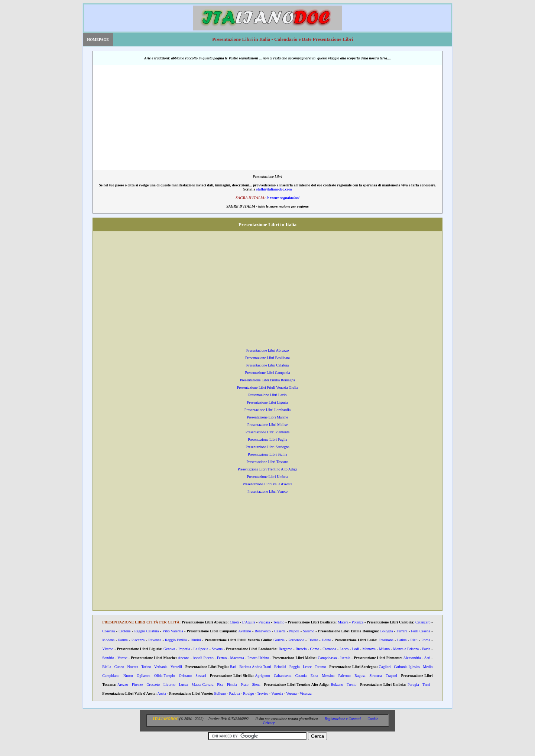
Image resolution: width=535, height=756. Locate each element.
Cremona (329, 649)
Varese (122, 658)
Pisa (220, 685)
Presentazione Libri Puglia (267, 439)
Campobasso (327, 658)
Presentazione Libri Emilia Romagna (267, 380)
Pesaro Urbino (258, 658)
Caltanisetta (283, 676)
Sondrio (108, 658)
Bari (233, 667)
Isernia (345, 658)
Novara (132, 667)
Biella (107, 667)
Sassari (201, 676)
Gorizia (279, 640)
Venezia (277, 693)
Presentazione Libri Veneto (267, 491)
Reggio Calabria (146, 631)
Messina (328, 676)
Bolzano (337, 685)
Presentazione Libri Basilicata (267, 358)
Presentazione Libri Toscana (268, 462)
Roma (426, 640)
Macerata (237, 658)
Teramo (279, 622)
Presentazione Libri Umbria (267, 477)
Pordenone (296, 640)
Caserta (280, 631)
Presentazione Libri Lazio (267, 395)
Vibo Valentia (173, 631)
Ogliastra (144, 676)
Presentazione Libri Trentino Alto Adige (268, 469)
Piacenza (138, 640)
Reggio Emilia (176, 640)
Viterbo (108, 649)
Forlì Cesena (421, 631)
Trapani (391, 676)
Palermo (345, 676)
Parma (123, 640)
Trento (351, 685)
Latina (402, 640)
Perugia (413, 685)
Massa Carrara (203, 685)
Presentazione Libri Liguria (267, 402)
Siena (256, 685)
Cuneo (119, 667)
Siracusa (376, 676)
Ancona (184, 658)
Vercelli (176, 667)
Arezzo (123, 685)
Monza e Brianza (406, 649)
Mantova (369, 649)
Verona (291, 693)
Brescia (301, 649)
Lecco (344, 649)
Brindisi (280, 667)
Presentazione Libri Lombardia (267, 410)
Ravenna (155, 640)
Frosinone (386, 640)
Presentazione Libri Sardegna (267, 447)
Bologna (387, 631)
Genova (169, 649)
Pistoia (232, 685)
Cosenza (108, 631)
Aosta (162, 693)
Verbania (161, 667)
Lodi (355, 649)
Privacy (269, 723)
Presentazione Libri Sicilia (267, 454)
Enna (314, 676)
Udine (326, 640)
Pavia (426, 649)
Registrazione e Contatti (343, 719)
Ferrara (402, 631)
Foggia (295, 667)
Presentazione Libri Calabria (267, 365)
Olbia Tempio (165, 676)
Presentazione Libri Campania (267, 373)
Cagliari (385, 667)
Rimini (196, 640)
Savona (217, 649)
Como (315, 649)
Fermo (222, 658)
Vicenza (305, 693)
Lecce (307, 667)
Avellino (244, 631)
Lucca (184, 685)
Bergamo (285, 649)
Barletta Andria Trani (255, 667)
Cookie (373, 719)
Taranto (320, 667)
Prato (245, 685)
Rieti (414, 640)
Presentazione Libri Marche (267, 417)
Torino (146, 667)
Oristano (185, 676)
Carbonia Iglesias (407, 667)
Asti (427, 658)
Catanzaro (423, 622)
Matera (343, 622)
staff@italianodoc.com (274, 189)
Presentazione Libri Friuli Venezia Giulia (267, 387)
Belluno (220, 693)
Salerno (309, 631)
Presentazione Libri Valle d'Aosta (267, 484)
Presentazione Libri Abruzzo (267, 350)
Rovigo (248, 693)
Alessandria (412, 658)
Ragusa (360, 676)
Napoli (294, 631)
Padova (234, 693)
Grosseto (153, 685)
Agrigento (262, 676)
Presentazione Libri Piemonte (267, 432)
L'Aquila (249, 622)
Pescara (264, 622)
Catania (301, 676)
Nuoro (128, 676)
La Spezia (201, 649)
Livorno (169, 685)
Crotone (124, 631)
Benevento (263, 631)
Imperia (184, 649)
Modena (108, 640)
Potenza (357, 622)
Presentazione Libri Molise (267, 425)
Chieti (234, 622)
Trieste (313, 640)
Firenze (137, 685)
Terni (426, 685)
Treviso (263, 693)
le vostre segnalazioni (283, 198)
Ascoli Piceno (203, 658)
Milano (384, 649)
